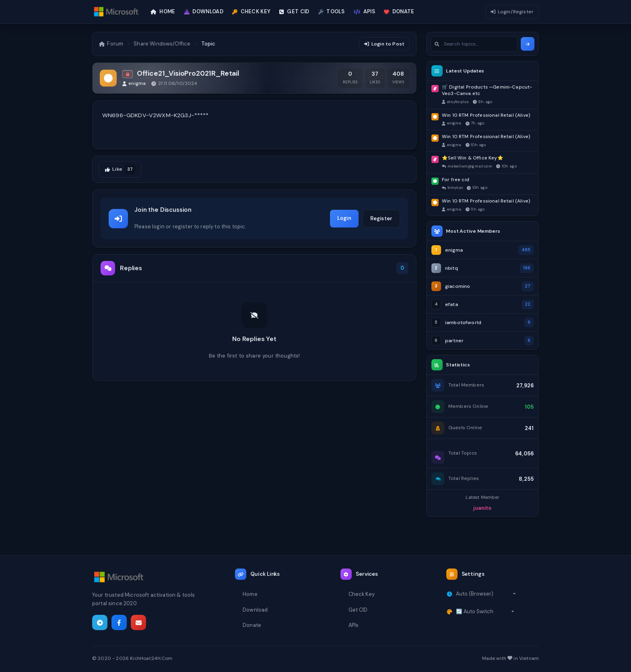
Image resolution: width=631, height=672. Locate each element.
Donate (252, 625)
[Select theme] (485, 612)
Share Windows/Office (162, 44)
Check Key (362, 594)
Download (255, 610)
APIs (354, 625)
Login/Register (512, 12)
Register (381, 218)
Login (344, 218)
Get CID (358, 610)
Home (250, 594)
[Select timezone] (486, 594)
